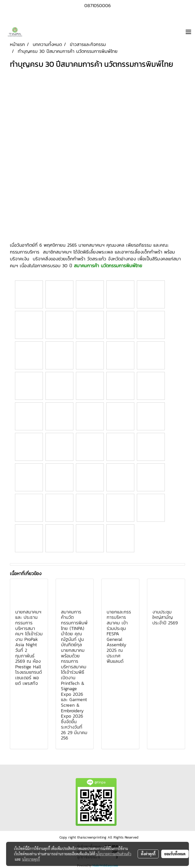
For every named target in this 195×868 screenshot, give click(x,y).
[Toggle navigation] (188, 32)
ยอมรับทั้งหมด (175, 854)
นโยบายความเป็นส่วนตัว (114, 854)
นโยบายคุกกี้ (31, 859)
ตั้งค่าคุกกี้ (148, 854)
